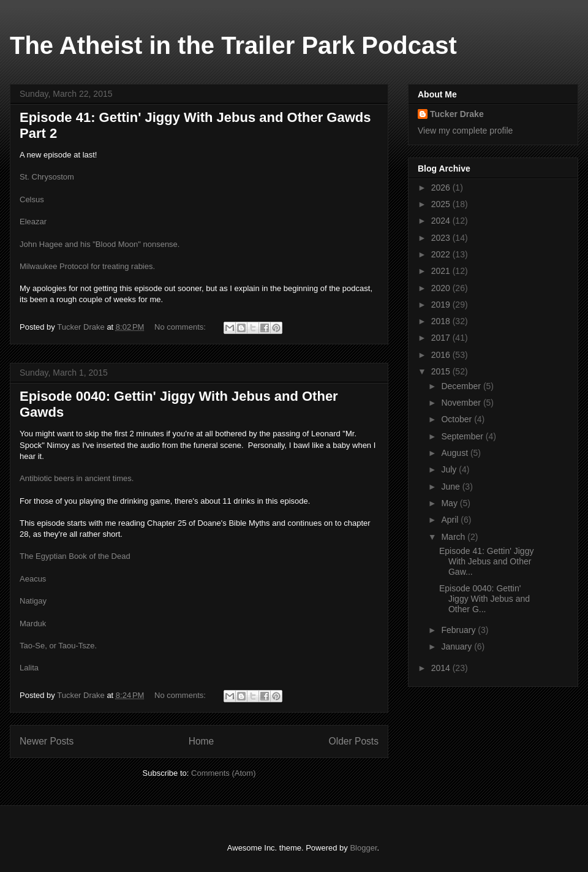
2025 (442, 204)
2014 (442, 668)
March (454, 537)
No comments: (181, 327)
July (450, 469)
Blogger (363, 848)
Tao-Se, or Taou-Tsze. (58, 646)
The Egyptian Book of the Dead (75, 556)
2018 (442, 321)
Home (202, 741)
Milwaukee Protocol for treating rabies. (87, 266)
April (451, 520)
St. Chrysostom (47, 177)
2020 (442, 288)
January (458, 646)
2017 (442, 338)
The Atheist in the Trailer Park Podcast (233, 45)
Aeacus (33, 579)
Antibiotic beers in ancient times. (77, 478)
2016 (442, 355)
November (462, 403)
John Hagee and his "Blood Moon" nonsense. (100, 244)
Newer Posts (47, 741)
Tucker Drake (457, 114)
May (450, 503)
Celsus (32, 199)
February (459, 630)
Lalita (29, 668)
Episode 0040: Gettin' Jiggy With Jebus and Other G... (484, 599)
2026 (442, 188)
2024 (442, 221)
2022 (442, 254)
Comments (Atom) (223, 773)
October (458, 419)
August (455, 453)
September (463, 436)
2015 (442, 371)
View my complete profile (465, 131)
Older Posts (354, 741)
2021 (442, 271)
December (462, 386)
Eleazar (33, 222)
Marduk (33, 624)
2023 (442, 238)
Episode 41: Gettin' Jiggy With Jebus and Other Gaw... (486, 561)
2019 (442, 305)
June (451, 487)
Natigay (33, 601)
